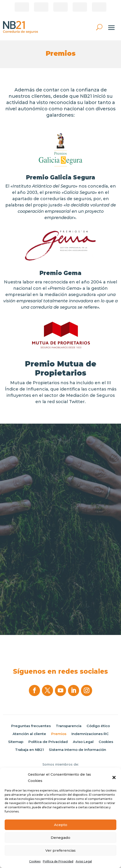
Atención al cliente (29, 734)
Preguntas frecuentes (31, 726)
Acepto (61, 825)
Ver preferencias (60, 850)
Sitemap (16, 742)
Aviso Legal (84, 861)
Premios (59, 734)
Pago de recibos (60, 7)
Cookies (35, 861)
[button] (114, 777)
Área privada (99, 7)
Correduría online (80, 7)
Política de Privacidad (58, 861)
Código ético (98, 726)
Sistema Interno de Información (77, 750)
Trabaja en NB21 (29, 750)
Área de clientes (41, 7)
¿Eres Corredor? (22, 7)
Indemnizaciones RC (90, 734)
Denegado (60, 838)
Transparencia (69, 726)
